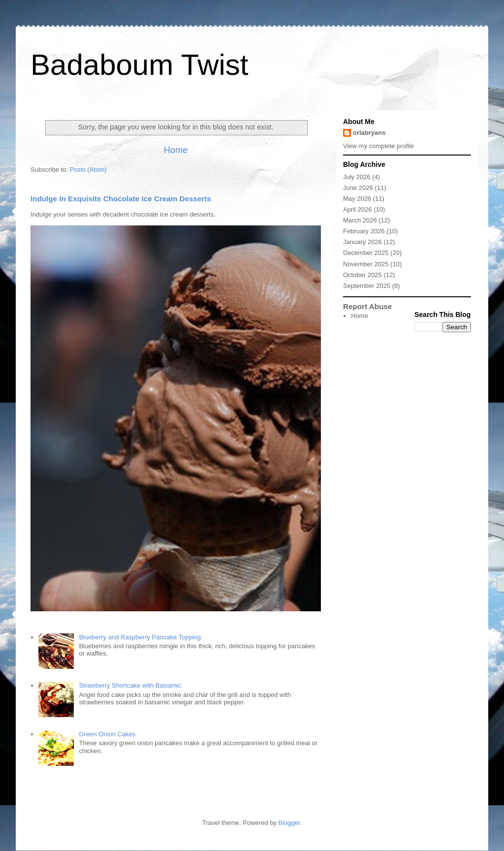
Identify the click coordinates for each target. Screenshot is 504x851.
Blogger (289, 823)
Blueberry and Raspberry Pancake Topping (140, 637)
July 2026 (357, 177)
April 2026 (358, 209)
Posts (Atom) (88, 170)
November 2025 (366, 264)
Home (176, 150)
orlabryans (369, 133)
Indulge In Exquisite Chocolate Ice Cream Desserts (121, 199)
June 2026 (358, 188)
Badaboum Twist (139, 65)
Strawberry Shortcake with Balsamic (130, 685)
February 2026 (364, 231)
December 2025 (366, 253)
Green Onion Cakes (107, 734)
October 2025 (362, 275)
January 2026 (362, 242)
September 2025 (367, 286)
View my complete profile (378, 146)
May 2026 (357, 199)
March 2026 (360, 220)
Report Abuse (367, 306)
